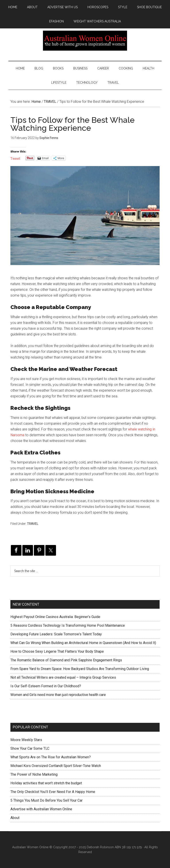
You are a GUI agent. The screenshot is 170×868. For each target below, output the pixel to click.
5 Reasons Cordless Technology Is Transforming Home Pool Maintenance (68, 625)
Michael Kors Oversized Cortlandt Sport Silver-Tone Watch (56, 766)
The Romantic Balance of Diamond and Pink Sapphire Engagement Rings (66, 660)
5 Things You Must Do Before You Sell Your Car (46, 800)
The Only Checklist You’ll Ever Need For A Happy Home (53, 792)
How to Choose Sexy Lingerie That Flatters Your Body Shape (57, 651)
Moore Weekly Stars (26, 740)
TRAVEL (33, 524)
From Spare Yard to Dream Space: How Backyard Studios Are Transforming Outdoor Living (80, 669)
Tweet (15, 158)
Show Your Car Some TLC (30, 748)
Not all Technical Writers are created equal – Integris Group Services (63, 677)
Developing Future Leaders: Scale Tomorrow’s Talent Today (56, 634)
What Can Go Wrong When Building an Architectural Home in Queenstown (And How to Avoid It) (83, 643)
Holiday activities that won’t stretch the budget (46, 783)
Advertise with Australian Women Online (41, 809)
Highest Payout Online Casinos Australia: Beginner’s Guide (55, 617)
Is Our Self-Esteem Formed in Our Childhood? (46, 686)
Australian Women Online (85, 41)
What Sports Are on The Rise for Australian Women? (51, 757)
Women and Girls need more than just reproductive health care (58, 695)
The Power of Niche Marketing (34, 774)
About (15, 818)
